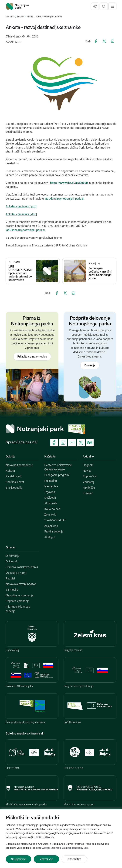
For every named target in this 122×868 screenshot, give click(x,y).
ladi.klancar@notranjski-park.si (64, 199)
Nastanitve (51, 487)
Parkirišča (89, 488)
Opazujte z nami (16, 573)
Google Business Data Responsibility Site (65, 848)
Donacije (90, 366)
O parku (11, 548)
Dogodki (88, 465)
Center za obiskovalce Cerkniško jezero (58, 468)
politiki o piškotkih (44, 837)
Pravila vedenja (54, 532)
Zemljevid (50, 515)
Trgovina (50, 492)
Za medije (12, 590)
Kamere (88, 493)
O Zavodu (12, 562)
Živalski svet (14, 477)
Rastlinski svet (15, 482)
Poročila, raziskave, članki (22, 567)
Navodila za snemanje (20, 596)
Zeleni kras (51, 526)
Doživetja (50, 498)
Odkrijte (11, 457)
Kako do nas (52, 509)
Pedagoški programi (57, 475)
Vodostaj (88, 482)
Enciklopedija (14, 488)
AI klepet (50, 537)
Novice (20, 17)
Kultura (10, 471)
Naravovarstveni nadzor (21, 584)
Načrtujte (50, 457)
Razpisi (10, 579)
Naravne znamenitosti (19, 465)
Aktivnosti (51, 504)
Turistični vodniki (55, 521)
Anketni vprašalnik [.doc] (21, 214)
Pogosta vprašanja (18, 601)
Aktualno (10, 17)
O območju (13, 556)
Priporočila (89, 477)
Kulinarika (51, 481)
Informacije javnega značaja (18, 609)
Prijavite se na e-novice (32, 357)
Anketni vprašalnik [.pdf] (21, 207)
